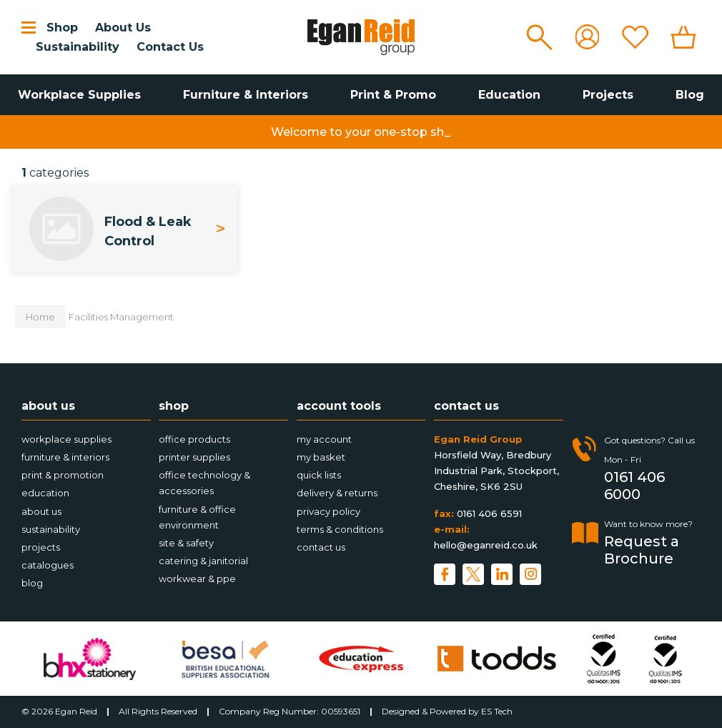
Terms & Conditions (340, 529)
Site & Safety (186, 543)
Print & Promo (393, 95)
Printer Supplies (194, 457)
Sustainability (78, 47)
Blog (690, 95)
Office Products (194, 439)
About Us (123, 28)
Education (509, 95)
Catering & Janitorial (203, 561)
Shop (62, 28)
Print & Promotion (63, 475)
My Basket (321, 457)
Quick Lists (319, 475)
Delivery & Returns (337, 493)
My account (324, 439)
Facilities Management (121, 317)
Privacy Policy (328, 511)
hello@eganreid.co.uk (486, 545)
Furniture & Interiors (246, 95)
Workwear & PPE (197, 579)
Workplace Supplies (79, 95)
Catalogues (48, 565)
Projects (608, 95)
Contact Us (170, 47)
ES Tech (497, 711)
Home (40, 317)
